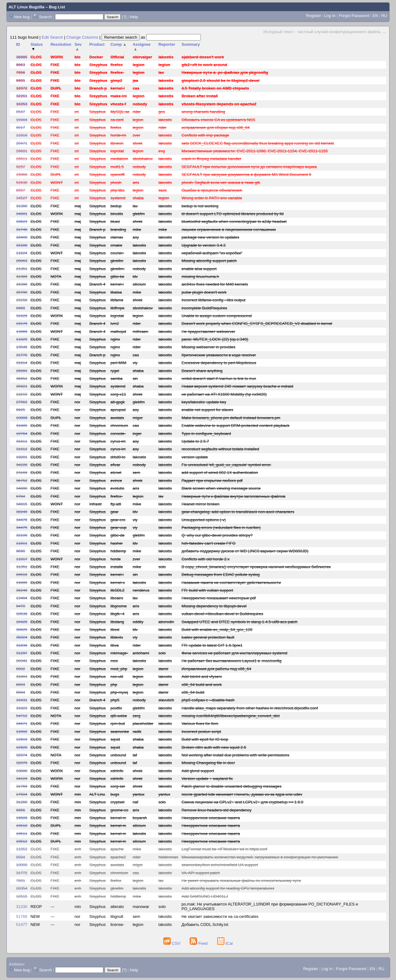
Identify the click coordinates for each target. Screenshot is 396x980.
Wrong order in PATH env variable (212, 198)
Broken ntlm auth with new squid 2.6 (214, 747)
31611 (22, 441)
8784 (21, 496)
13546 (22, 347)
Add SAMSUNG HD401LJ (205, 896)
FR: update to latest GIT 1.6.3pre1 (212, 645)
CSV (172, 943)
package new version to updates (210, 237)
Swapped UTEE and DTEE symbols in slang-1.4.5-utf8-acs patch (240, 622)
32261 (22, 96)
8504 (21, 692)
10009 (22, 418)
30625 (22, 630)
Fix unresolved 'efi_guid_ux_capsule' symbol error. (226, 465)
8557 (21, 190)
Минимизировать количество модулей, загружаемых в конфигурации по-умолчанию (260, 857)
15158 (22, 300)
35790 (22, 292)
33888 (22, 771)
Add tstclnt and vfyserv (202, 677)
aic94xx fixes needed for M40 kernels (215, 284)
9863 (21, 65)
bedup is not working (200, 206)
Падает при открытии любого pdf (212, 481)
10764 (22, 434)
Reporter (167, 44)
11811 (22, 543)
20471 (22, 143)
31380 (22, 206)
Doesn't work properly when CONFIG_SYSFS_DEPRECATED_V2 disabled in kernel (257, 324)
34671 (22, 724)
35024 (22, 637)
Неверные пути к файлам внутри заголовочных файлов (234, 496)
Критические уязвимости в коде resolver (219, 355)
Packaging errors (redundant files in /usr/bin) (221, 528)
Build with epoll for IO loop (205, 739)
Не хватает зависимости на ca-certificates (220, 916)
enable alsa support (199, 269)
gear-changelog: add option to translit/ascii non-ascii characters (238, 512)
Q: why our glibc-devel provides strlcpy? (217, 535)
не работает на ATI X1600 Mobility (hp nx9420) (224, 394)
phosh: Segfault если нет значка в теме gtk (221, 183)
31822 (22, 708)
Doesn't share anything (202, 371)
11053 (22, 849)
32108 (22, 535)
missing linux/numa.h (200, 277)
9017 (21, 128)
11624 (22, 253)
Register (313, 16)
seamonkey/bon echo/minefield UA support (220, 865)
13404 (22, 598)
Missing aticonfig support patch (209, 261)
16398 (22, 284)
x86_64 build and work (202, 685)
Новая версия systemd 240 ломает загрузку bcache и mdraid (237, 386)
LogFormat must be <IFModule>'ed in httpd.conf (224, 849)
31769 (22, 786)
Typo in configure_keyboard (206, 434)
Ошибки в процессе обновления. (212, 190)
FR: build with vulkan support (207, 590)
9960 (21, 308)
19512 (22, 841)
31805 (22, 426)
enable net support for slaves (207, 410)
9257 (21, 167)
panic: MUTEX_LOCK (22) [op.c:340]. (215, 339)
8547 (21, 112)
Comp (118, 44)
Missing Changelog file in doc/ (208, 763)
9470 (21, 606)
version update (195, 457)
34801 (22, 214)
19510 (22, 826)
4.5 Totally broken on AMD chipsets (215, 88)
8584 (21, 857)
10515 (22, 896)
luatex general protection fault (208, 637)
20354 (22, 888)
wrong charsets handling (203, 112)
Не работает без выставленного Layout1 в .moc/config (232, 661)
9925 (21, 410)
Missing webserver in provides (209, 347)
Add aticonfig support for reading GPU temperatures (228, 888)
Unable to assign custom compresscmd (217, 316)
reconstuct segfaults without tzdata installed (220, 449)
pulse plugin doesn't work (204, 292)
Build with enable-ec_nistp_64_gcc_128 (217, 630)
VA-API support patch (201, 873)
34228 (22, 465)
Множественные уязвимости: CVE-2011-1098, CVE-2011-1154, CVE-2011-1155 (255, 151)
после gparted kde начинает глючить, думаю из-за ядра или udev (242, 794)
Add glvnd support (198, 771)
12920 (22, 747)
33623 (22, 222)
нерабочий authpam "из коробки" (212, 253)
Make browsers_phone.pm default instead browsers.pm (231, 418)
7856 (21, 72)
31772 (22, 873)
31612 (22, 449)
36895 (22, 57)
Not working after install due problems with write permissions (235, 755)
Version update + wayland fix (207, 779)
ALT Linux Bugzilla (27, 7)
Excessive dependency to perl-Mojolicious (219, 363)
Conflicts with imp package (205, 135)
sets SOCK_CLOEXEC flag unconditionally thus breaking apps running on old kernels (258, 143)
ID (18, 44)
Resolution (61, 44)
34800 (22, 488)
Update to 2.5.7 (195, 441)
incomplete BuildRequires (204, 308)
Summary (191, 44)
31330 (22, 907)
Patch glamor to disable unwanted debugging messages (232, 786)
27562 (22, 402)
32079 (22, 763)
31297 (22, 653)
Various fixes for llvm (200, 724)
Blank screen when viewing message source (221, 488)
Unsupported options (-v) (204, 520)
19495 (22, 583)
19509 (22, 818)
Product (97, 44)
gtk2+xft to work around (204, 65)
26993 (22, 371)
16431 (22, 700)
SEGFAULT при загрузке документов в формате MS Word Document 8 (246, 175)
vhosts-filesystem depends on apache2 (219, 104)
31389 (22, 277)
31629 (22, 316)
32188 (22, 245)
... (384, 32)
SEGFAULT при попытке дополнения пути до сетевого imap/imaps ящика (249, 167)
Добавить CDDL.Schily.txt (205, 925)
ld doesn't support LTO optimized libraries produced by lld (233, 214)
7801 (21, 881)
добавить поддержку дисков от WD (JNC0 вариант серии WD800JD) (245, 551)
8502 (21, 669)
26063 (22, 261)
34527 (22, 198)
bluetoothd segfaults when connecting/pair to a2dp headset (234, 222)
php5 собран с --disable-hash (208, 700)
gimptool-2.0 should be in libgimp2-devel (221, 81)
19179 (22, 324)
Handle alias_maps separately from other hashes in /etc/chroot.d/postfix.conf (250, 708)
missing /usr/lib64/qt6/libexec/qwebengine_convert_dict (231, 716)
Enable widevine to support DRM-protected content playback (236, 426)
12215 (22, 394)
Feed (199, 943)
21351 (22, 269)
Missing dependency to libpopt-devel (214, 606)
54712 (22, 716)
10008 (22, 865)
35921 (22, 386)
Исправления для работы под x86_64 (216, 669)
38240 (22, 512)
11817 (22, 559)
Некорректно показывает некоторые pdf (219, 598)
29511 (22, 159)
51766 (22, 916)
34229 (22, 779)
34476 (22, 520)
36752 (22, 481)
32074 (22, 755)
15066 (22, 175)
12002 (22, 732)
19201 (22, 457)
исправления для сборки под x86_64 (216, 128)
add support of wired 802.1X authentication (220, 473)
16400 (22, 237)
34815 (22, 504)
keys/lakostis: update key (204, 402)
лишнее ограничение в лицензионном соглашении (229, 230)
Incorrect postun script (201, 732)
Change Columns (82, 37)
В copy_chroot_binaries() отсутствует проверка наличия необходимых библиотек (256, 567)
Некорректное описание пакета (211, 818)
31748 (22, 230)
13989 (22, 332)
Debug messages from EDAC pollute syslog (221, 575)
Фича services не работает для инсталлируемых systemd (235, 653)
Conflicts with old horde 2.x (206, 559)
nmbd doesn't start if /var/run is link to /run (219, 379)
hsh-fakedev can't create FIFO (209, 543)
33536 (22, 614)
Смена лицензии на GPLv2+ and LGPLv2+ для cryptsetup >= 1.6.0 (243, 802)
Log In (330, 16)
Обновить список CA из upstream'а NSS (218, 120)
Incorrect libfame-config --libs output (214, 300)
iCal (225, 943)
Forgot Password (354, 16)
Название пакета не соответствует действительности (231, 583)
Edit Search (52, 37)
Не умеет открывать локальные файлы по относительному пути (241, 881)
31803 (22, 677)
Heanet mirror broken (201, 504)
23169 (22, 473)
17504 (22, 794)
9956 (21, 810)
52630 (22, 183)
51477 (22, 925)
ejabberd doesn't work (203, 57)
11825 (22, 339)
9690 (21, 551)
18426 (22, 622)
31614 (22, 363)
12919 (22, 739)
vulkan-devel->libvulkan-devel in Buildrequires (222, 614)
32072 (22, 88)
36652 (22, 379)
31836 (22, 645)
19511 (22, 834)
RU (384, 16)
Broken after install (200, 96)
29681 (22, 151)
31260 (22, 802)
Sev (78, 47)
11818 (22, 135)
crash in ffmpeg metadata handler (211, 159)
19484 (22, 120)
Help (134, 17)
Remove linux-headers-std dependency (217, 810)
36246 (22, 590)
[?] (124, 17)
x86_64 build (193, 692)
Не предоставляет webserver (208, 332)
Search (45, 17)
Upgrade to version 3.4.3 (204, 245)
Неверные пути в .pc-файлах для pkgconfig (225, 72)
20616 (22, 575)
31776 (22, 355)
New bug (22, 17)
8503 (21, 685)
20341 (22, 661)
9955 (21, 81)
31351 (22, 567)
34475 (22, 528)
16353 (22, 104)
